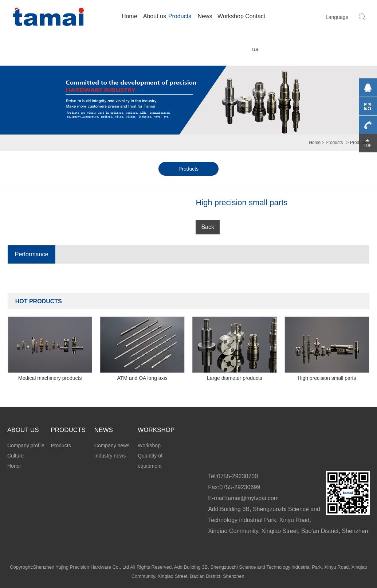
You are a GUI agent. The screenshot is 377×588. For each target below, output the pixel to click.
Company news (112, 445)
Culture (15, 456)
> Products (333, 143)
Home (129, 16)
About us (155, 16)
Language (337, 17)
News (205, 16)
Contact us (255, 33)
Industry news (110, 456)
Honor (14, 466)
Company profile (26, 445)
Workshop (230, 16)
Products (180, 16)
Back (208, 227)
